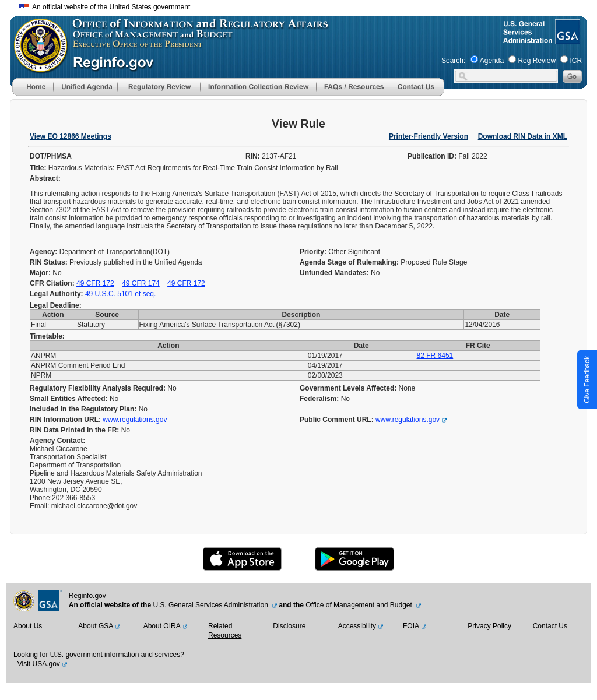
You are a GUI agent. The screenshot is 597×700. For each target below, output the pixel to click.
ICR (576, 61)
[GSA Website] (566, 40)
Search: (453, 61)
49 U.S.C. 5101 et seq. (120, 294)
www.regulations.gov (135, 420)
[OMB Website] (37, 67)
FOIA (411, 626)
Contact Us (550, 626)
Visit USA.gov (39, 664)
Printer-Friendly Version (429, 136)
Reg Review (537, 61)
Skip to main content (305, 6)
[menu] (85, 87)
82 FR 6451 (435, 356)
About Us (28, 626)
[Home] (33, 93)
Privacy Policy (489, 626)
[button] (85, 87)
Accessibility (357, 626)
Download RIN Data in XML (523, 136)
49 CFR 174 (141, 283)
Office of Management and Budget (360, 605)
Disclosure (289, 626)
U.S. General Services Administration (211, 605)
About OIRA (162, 626)
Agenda (492, 61)
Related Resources (225, 631)
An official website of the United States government (105, 7)
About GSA (96, 626)
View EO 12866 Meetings (71, 136)
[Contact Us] (417, 93)
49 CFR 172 (95, 283)
